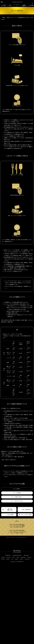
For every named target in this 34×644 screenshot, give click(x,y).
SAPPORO (3, 637)
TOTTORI (3, 639)
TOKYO (8, 635)
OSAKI (18, 637)
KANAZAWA (27, 639)
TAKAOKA (29, 637)
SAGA (12, 639)
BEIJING (17, 639)
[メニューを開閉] (2, 2)
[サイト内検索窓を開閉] (29, 2)
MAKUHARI (17, 635)
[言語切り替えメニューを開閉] (32, 2)
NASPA (14, 637)
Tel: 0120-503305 (17, 610)
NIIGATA (21, 639)
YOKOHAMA (23, 637)
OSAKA (26, 635)
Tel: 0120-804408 (17, 603)
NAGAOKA (9, 637)
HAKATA (8, 639)
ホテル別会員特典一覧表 (22, 294)
